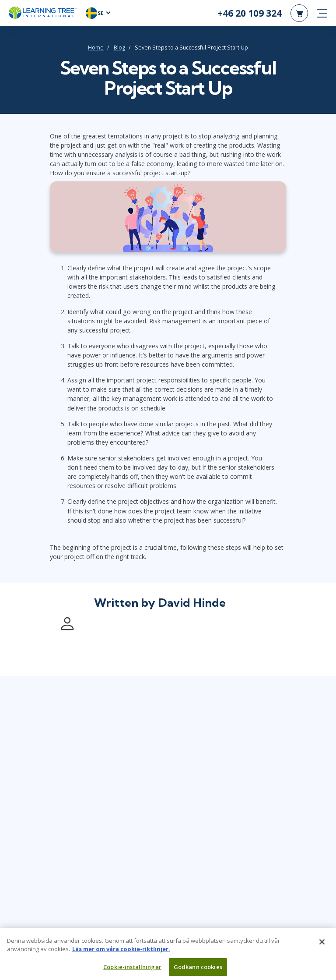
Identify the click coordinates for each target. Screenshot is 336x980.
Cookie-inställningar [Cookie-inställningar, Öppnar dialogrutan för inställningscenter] (132, 970)
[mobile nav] (322, 13)
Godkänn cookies (198, 970)
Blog (119, 48)
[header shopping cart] (299, 13)
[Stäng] (322, 945)
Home (96, 48)
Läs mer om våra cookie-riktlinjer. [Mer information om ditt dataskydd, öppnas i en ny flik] (121, 952)
